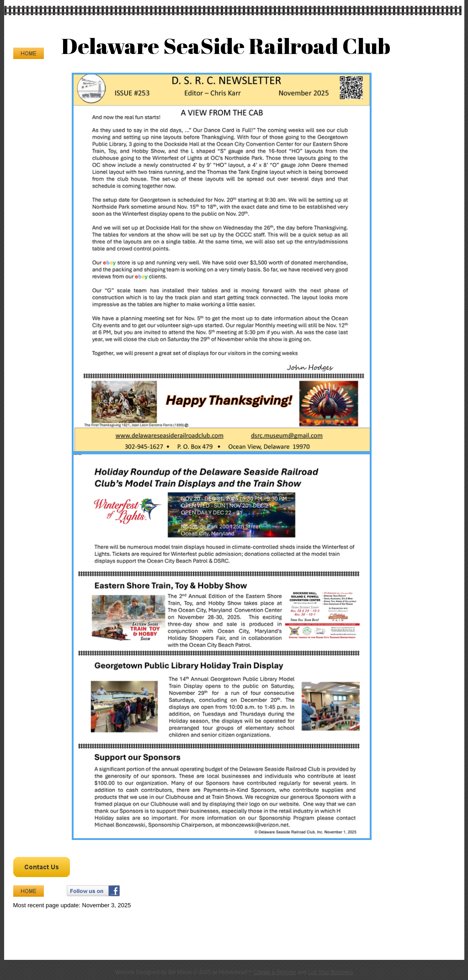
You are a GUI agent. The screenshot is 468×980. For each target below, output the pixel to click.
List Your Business (330, 972)
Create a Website (275, 972)
